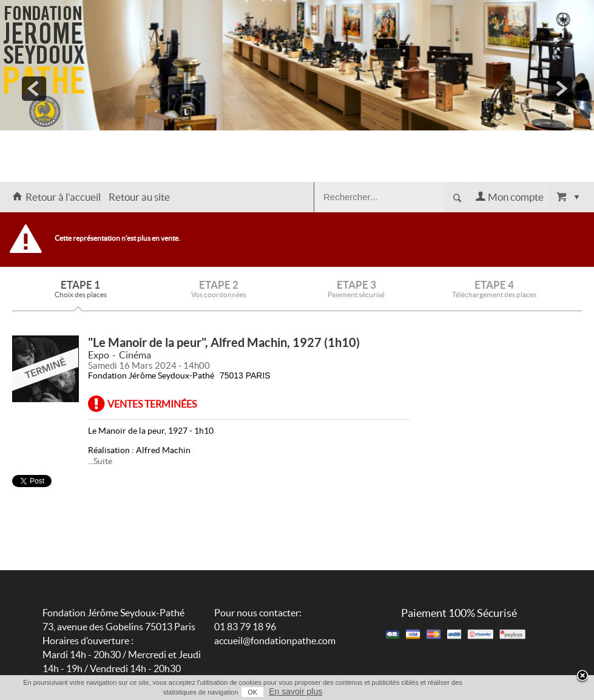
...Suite (100, 461)
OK (252, 692)
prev (34, 89)
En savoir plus (295, 692)
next (560, 89)
